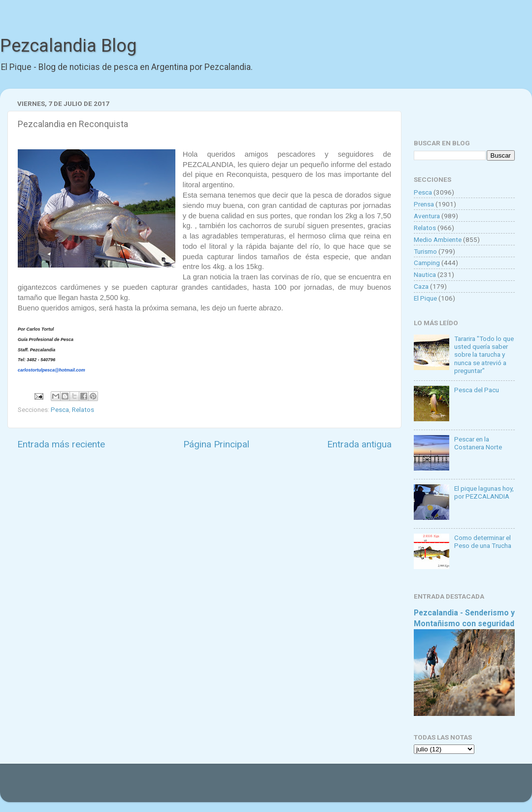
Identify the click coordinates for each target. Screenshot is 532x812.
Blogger (367, 788)
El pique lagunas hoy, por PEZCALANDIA (484, 492)
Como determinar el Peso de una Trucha (483, 541)
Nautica (425, 274)
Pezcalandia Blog (68, 46)
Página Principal (216, 444)
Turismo (425, 251)
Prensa (424, 204)
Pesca (60, 409)
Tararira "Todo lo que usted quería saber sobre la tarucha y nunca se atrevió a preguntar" (484, 355)
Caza (421, 286)
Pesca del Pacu (477, 390)
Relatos (83, 409)
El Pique (425, 298)
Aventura (427, 216)
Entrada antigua (359, 444)
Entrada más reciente (61, 444)
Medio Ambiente (438, 239)
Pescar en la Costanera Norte (478, 443)
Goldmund (283, 788)
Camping (427, 263)
